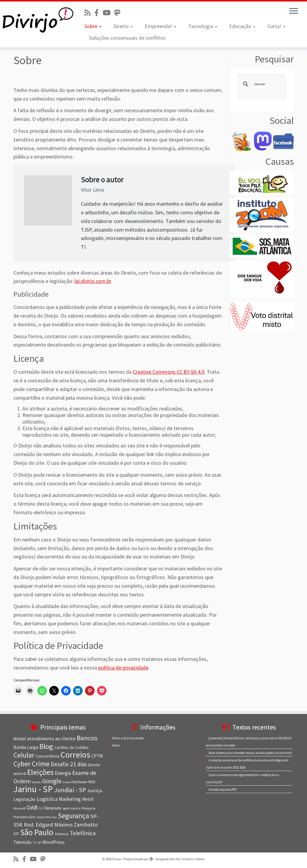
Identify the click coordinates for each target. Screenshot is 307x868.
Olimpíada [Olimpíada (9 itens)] (52, 808)
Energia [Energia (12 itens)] (63, 773)
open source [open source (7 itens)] (71, 808)
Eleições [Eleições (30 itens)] (40, 772)
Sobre (93, 26)
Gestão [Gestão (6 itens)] (36, 782)
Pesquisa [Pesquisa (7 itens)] (89, 808)
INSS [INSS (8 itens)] (92, 782)
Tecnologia (203, 26)
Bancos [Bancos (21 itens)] (87, 738)
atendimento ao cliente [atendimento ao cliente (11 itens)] (51, 738)
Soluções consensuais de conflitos (127, 38)
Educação (242, 26)
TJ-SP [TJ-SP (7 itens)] (37, 842)
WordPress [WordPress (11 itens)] (54, 842)
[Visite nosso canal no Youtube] (108, 13)
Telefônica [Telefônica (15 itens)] (83, 833)
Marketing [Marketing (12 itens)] (70, 799)
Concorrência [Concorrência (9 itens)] (47, 756)
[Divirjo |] (36, 19)
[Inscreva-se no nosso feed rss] (89, 13)
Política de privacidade (128, 738)
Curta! (276, 26)
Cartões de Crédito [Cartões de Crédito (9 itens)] (71, 747)
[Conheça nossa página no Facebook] (98, 13)
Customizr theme (192, 859)
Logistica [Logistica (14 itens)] (47, 799)
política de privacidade (123, 668)
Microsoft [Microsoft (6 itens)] (19, 808)
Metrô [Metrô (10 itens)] (88, 799)
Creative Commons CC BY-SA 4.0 (169, 372)
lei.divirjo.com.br (93, 281)
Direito (123, 26)
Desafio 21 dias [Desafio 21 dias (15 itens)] (69, 764)
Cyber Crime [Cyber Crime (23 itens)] (31, 764)
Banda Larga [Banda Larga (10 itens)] (26, 747)
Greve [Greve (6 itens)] (66, 782)
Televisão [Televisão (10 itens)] (23, 842)
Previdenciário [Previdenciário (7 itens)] (24, 817)
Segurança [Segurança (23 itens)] (74, 816)
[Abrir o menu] (294, 11)
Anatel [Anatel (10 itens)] (20, 739)
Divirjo (117, 859)
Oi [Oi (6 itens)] (41, 808)
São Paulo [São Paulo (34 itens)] (37, 832)
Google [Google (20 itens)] (52, 781)
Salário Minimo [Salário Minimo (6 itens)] (47, 817)
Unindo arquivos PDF (223, 789)
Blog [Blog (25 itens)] (46, 746)
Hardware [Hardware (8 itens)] (79, 782)
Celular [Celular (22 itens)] (24, 755)
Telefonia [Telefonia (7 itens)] (62, 834)
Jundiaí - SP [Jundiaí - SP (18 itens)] (70, 790)
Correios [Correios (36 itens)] (75, 755)
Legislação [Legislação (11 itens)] (24, 799)
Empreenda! (161, 26)
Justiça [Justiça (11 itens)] (95, 790)
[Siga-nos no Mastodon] (119, 13)
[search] (260, 84)
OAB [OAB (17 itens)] (32, 807)
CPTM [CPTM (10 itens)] (97, 756)
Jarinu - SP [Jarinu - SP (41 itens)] (33, 789)
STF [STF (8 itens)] (16, 834)
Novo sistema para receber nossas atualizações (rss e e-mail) (250, 753)
